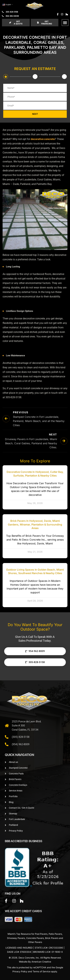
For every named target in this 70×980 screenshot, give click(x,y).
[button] (65, 23)
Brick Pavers (52, 938)
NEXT (35, 114)
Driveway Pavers (16, 938)
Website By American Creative (35, 962)
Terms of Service (42, 971)
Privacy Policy (20, 971)
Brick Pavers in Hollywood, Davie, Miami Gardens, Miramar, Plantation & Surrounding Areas (35, 524)
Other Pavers (35, 942)
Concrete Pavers (35, 938)
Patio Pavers (55, 934)
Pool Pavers (41, 934)
